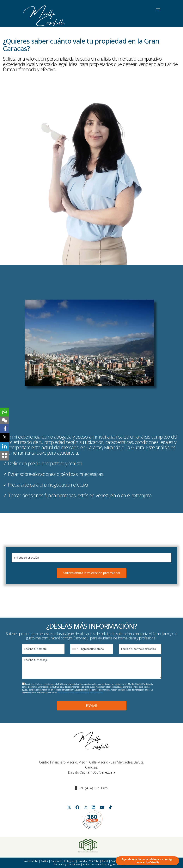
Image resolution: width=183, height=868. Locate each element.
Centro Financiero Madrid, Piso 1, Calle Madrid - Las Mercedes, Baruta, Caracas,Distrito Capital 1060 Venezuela (92, 767)
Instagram (70, 861)
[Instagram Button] (86, 808)
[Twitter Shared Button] (5, 437)
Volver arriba (31, 861)
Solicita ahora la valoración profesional (92, 573)
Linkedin (82, 861)
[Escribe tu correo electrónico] (140, 649)
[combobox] (75, 649)
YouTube (94, 861)
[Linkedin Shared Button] (4, 446)
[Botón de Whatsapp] (4, 412)
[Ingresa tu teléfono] (92, 649)
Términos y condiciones (67, 864)
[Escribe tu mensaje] (92, 668)
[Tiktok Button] (110, 808)
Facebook (56, 861)
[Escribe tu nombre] (43, 649)
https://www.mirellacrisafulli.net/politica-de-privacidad (80, 693)
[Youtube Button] (102, 808)
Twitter (44, 861)
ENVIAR (91, 706)
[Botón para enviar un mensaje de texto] (4, 420)
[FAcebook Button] (77, 808)
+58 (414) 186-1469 (93, 788)
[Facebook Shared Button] (4, 429)
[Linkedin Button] (94, 808)
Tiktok (105, 861)
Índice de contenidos (94, 864)
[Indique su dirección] (91, 558)
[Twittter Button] (69, 808)
